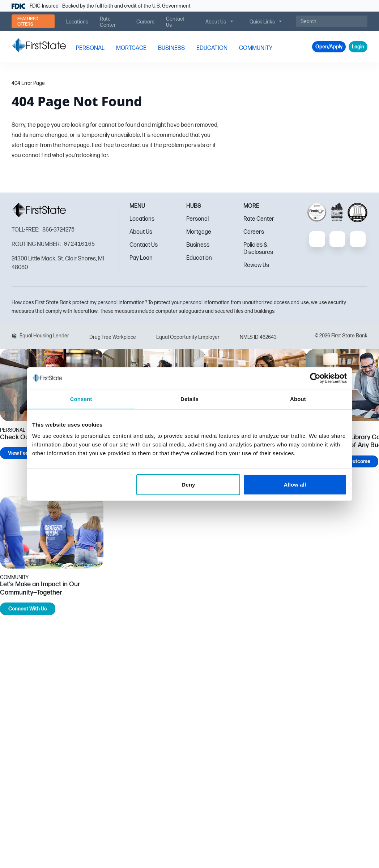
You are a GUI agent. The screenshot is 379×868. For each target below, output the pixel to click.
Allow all (295, 485)
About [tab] (298, 399)
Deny (188, 485)
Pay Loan (141, 258)
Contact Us (144, 245)
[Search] (332, 21)
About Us (141, 232)
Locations (142, 219)
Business (198, 245)
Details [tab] (189, 399)
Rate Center (259, 219)
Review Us (256, 265)
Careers (254, 232)
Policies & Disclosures (258, 249)
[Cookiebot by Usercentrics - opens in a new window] (315, 378)
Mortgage (199, 232)
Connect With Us (28, 609)
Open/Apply (329, 47)
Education (199, 258)
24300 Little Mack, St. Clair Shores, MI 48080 (58, 263)
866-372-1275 (58, 230)
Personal (197, 219)
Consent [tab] (81, 399)
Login (358, 47)
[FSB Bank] (39, 45)
